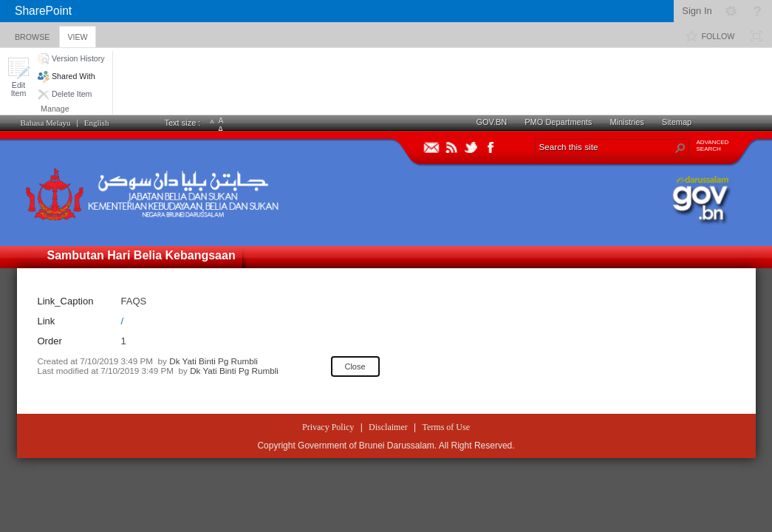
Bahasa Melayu (46, 123)
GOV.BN (492, 122)
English (97, 123)
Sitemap (677, 122)
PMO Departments (558, 122)
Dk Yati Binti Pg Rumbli (214, 361)
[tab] (32, 34)
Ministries (626, 122)
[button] (18, 77)
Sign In (697, 11)
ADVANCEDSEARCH (713, 146)
